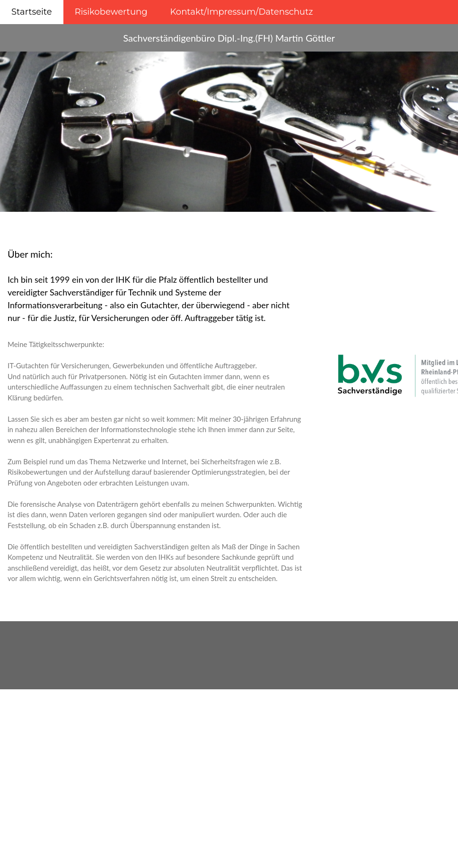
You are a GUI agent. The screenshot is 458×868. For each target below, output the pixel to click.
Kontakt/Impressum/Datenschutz (242, 12)
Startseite (32, 12)
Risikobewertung (111, 12)
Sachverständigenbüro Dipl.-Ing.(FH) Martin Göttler (229, 38)
